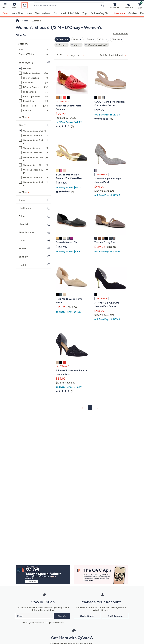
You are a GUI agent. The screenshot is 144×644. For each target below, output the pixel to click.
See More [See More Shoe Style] (23, 117)
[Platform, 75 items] (34, 110)
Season (23, 249)
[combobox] (66, 5)
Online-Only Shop (101, 13)
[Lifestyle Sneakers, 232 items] (34, 87)
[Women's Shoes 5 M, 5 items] (34, 136)
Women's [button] (62, 45)
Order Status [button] (87, 616)
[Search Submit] (103, 5)
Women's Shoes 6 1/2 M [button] (97, 45)
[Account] (129, 6)
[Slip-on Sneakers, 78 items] (34, 78)
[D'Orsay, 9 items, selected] (34, 68)
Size (22, 125)
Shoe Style (26, 63)
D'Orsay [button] (77, 45)
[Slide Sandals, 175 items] (34, 92)
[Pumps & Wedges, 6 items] (34, 54)
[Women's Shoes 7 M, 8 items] (34, 153)
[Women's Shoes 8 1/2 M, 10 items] (34, 171)
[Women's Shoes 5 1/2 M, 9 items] (34, 142)
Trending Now (43, 13)
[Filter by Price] (90, 39)
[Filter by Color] (103, 39)
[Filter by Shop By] (117, 39)
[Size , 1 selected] (62, 39)
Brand (22, 200)
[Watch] (14, 6)
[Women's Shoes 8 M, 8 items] (34, 165)
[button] (5, 6)
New (29, 13)
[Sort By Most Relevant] (118, 55)
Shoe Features (26, 232)
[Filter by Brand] (77, 39)
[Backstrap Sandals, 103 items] (34, 96)
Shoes (25, 21)
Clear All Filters (121, 33)
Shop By (23, 257)
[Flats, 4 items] (34, 49)
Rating (22, 265)
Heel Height (25, 208)
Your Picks (18, 13)
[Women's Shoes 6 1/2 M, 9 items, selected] (34, 131)
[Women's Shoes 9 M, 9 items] (34, 177)
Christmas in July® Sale (66, 13)
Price (22, 216)
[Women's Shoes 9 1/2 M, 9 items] (34, 184)
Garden (133, 13)
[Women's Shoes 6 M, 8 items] (34, 148)
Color (22, 240)
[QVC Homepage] (17, 21)
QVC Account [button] (115, 616)
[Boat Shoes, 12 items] (34, 82)
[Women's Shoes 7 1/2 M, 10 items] (34, 159)
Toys (85, 13)
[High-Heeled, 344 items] (34, 106)
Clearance (119, 13)
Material (23, 224)
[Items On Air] (115, 6)
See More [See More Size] (23, 192)
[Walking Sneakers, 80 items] (34, 73)
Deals (5, 13)
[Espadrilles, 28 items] (34, 101)
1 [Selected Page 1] (90, 408)
